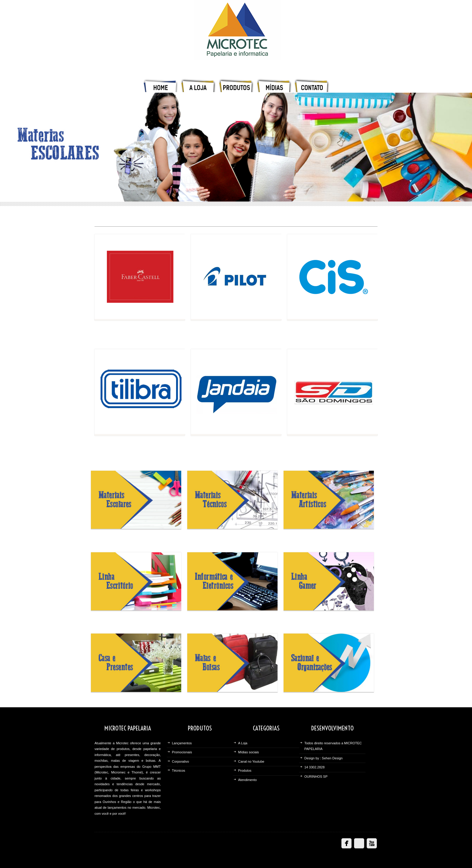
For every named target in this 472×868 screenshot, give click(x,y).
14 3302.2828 (314, 767)
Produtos (245, 770)
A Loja (243, 743)
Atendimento (247, 780)
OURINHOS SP (316, 777)
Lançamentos (182, 743)
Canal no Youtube (251, 761)
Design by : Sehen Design (323, 758)
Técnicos (179, 770)
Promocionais (182, 752)
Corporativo (180, 761)
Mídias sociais (248, 752)
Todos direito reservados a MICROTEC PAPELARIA (333, 746)
